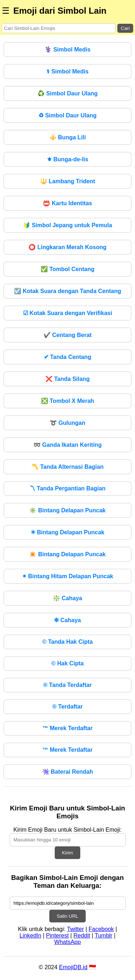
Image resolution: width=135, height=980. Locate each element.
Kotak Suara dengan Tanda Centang (68, 291)
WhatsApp (68, 942)
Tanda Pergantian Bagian (67, 488)
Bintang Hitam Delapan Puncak (68, 576)
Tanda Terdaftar (67, 685)
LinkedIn (30, 936)
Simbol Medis (68, 50)
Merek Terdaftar (67, 728)
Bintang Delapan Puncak (67, 510)
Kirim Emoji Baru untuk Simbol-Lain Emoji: (67, 830)
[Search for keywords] (59, 28)
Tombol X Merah (68, 401)
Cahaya (67, 598)
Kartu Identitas (67, 203)
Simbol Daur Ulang (68, 93)
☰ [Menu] (6, 11)
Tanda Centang (68, 357)
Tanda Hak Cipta (67, 642)
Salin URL (67, 916)
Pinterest (57, 936)
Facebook (101, 929)
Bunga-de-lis (67, 159)
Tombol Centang (67, 269)
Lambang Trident (67, 181)
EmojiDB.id (73, 967)
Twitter (75, 929)
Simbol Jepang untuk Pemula (68, 225)
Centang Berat (68, 335)
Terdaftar (67, 707)
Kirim (67, 853)
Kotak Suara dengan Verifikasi (68, 313)
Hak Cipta (67, 663)
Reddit (82, 936)
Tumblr (103, 936)
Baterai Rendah (68, 772)
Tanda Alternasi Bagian (67, 467)
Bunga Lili (68, 137)
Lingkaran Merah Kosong (67, 247)
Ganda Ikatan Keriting (68, 445)
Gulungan (67, 423)
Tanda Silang (67, 379)
